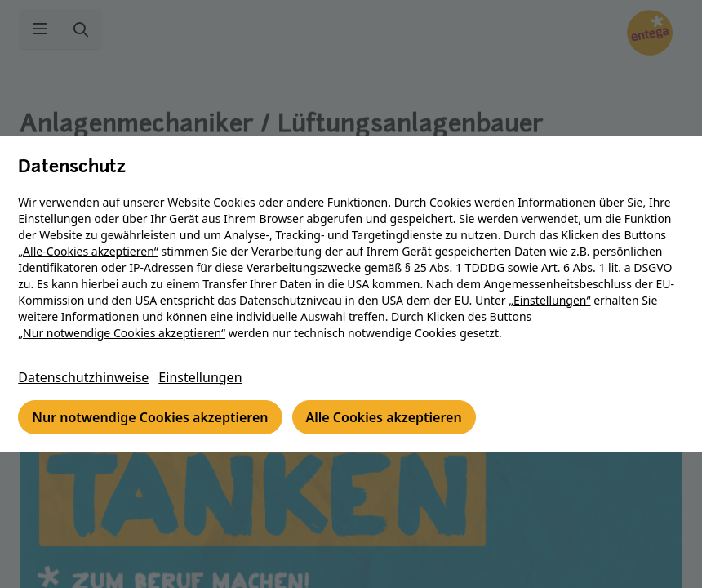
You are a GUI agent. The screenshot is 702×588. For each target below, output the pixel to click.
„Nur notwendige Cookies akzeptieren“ (123, 333)
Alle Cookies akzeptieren (385, 417)
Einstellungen (202, 377)
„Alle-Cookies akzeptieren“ (90, 251)
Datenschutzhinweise (85, 377)
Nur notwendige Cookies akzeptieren (151, 417)
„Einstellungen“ (551, 300)
